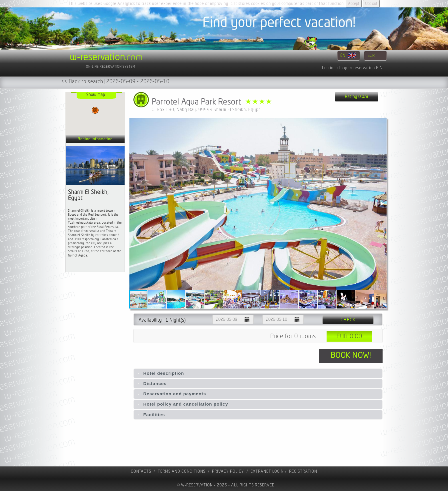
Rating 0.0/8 (357, 97)
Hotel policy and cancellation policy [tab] (182, 404)
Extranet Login (267, 471)
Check (348, 320)
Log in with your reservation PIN (352, 68)
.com (106, 57)
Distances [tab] (151, 383)
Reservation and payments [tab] (171, 394)
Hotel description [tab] (160, 373)
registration (303, 471)
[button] (382, 204)
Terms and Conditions (182, 471)
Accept (354, 4)
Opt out (371, 4)
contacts (141, 471)
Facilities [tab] (150, 415)
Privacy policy (228, 471)
